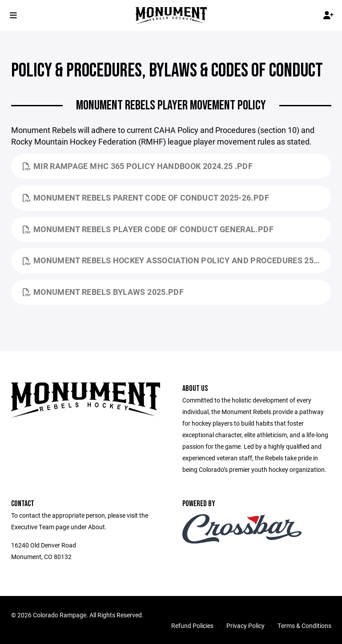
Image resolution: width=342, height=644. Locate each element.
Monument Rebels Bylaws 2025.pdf (103, 292)
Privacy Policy (245, 626)
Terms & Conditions (304, 626)
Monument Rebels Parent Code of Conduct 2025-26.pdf (146, 197)
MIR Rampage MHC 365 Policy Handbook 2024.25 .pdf (138, 166)
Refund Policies (192, 626)
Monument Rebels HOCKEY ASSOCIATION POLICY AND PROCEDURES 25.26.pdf (177, 260)
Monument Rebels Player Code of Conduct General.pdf (148, 229)
